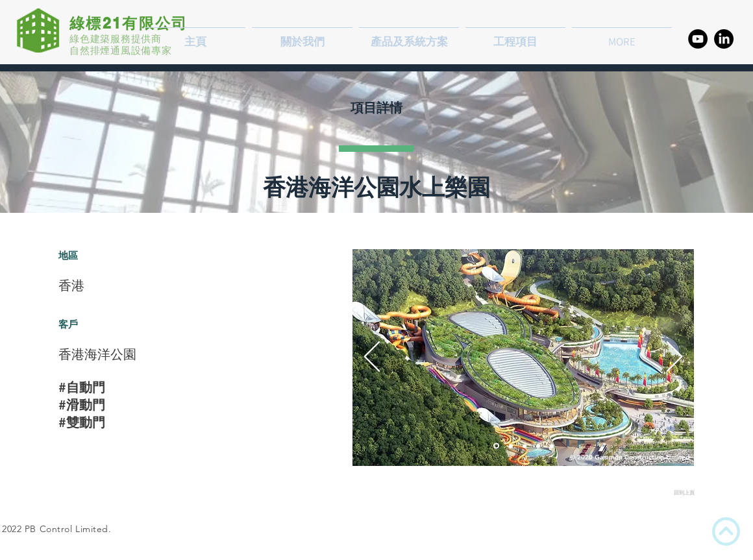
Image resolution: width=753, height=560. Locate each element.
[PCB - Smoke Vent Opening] (525, 446)
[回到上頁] (644, 493)
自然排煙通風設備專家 (121, 50)
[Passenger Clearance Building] (496, 446)
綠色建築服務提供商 (116, 39)
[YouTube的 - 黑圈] (698, 39)
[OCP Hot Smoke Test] (552, 446)
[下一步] (674, 358)
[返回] (372, 358)
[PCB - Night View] (511, 446)
